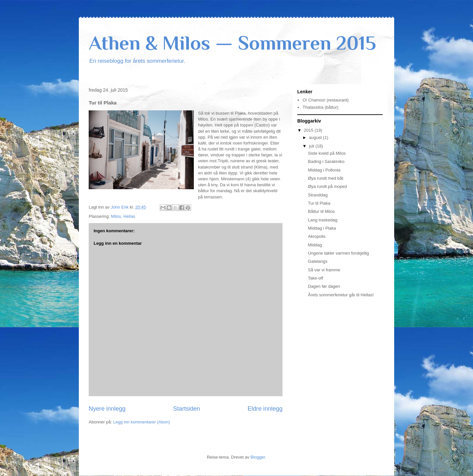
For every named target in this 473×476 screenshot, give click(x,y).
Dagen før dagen (324, 286)
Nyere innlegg (107, 409)
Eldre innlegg (265, 409)
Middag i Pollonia (324, 170)
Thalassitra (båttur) (320, 107)
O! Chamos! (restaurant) (326, 100)
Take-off (315, 278)
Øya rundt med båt (326, 178)
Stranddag (318, 195)
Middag (315, 245)
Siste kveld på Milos (327, 153)
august (316, 137)
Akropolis (316, 236)
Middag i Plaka (322, 228)
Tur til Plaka (319, 203)
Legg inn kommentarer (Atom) (141, 422)
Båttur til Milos (321, 211)
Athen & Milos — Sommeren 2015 (232, 43)
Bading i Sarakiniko (326, 161)
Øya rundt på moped (327, 186)
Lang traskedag (323, 220)
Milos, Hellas (123, 216)
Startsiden (187, 409)
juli (312, 146)
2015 (309, 130)
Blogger (258, 457)
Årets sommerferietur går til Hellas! (341, 295)
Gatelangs (317, 261)
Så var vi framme (324, 270)
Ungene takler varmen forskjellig (338, 253)
